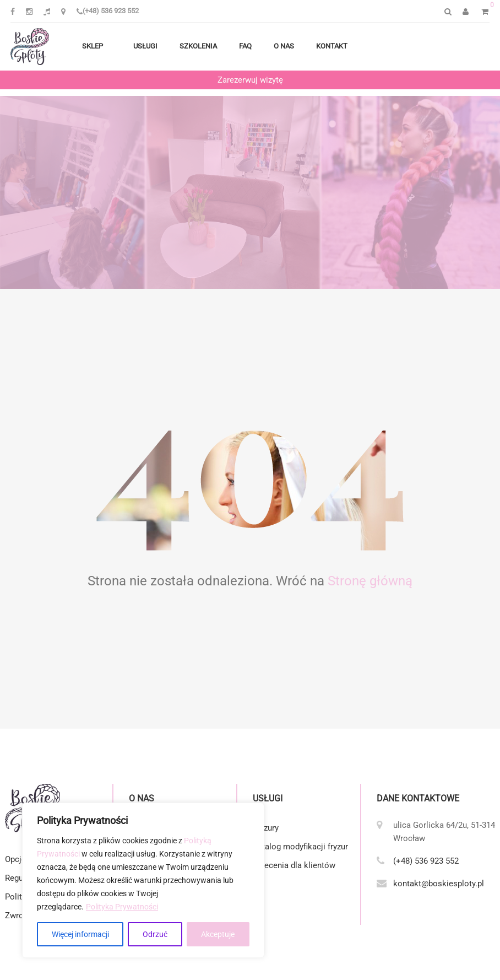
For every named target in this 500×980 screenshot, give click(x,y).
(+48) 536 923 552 (108, 11)
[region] (143, 880)
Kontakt (332, 46)
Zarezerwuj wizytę (250, 80)
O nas (284, 46)
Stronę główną (370, 581)
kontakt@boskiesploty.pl (439, 884)
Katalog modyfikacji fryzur (300, 847)
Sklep (93, 46)
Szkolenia (198, 46)
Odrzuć (155, 934)
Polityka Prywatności (122, 907)
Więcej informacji (80, 934)
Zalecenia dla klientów (294, 865)
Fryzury (266, 828)
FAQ (245, 46)
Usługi (145, 46)
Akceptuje (218, 934)
